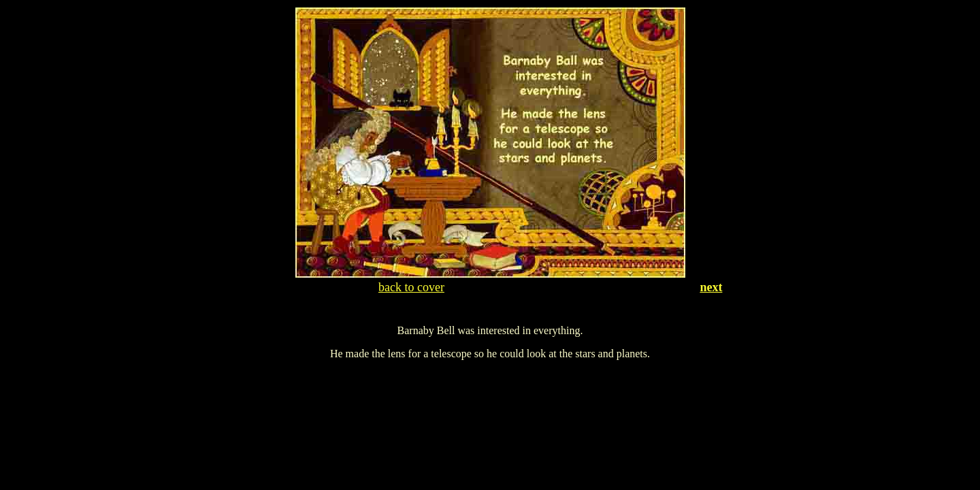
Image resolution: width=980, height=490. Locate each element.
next (711, 287)
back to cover (411, 287)
